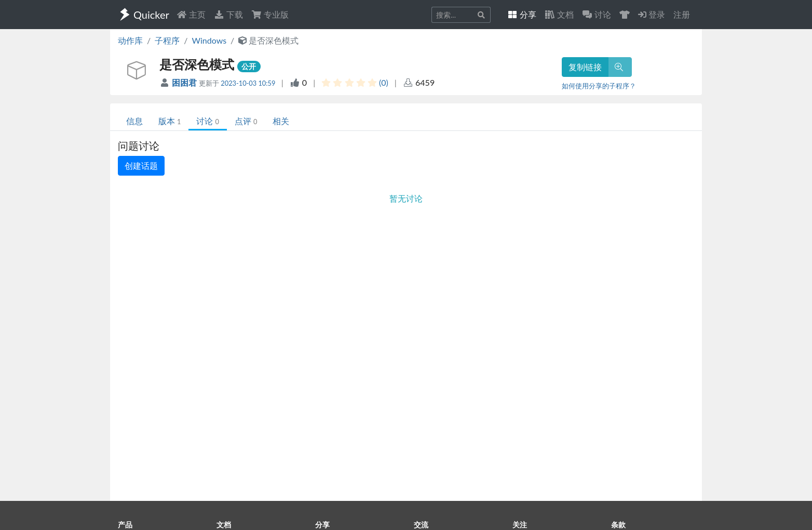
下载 (228, 14)
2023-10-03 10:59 (248, 83)
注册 (682, 14)
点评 (246, 121)
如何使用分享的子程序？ (599, 86)
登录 (652, 14)
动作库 (130, 40)
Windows (209, 40)
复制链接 (585, 67)
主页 (191, 14)
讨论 (207, 121)
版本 (170, 121)
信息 (134, 121)
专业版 (270, 14)
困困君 (185, 82)
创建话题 (141, 165)
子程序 (167, 40)
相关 (281, 121)
